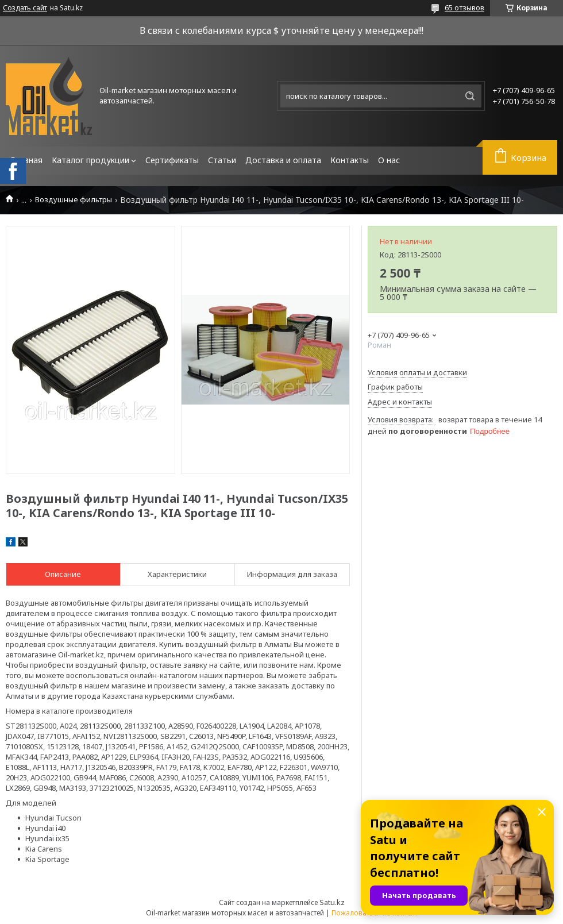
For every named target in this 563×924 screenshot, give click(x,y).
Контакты (350, 160)
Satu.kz (332, 902)
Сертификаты (172, 160)
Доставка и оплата (283, 160)
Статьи (222, 160)
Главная (26, 160)
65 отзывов (464, 7)
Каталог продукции (90, 160)
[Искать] (470, 96)
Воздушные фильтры (74, 200)
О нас (389, 160)
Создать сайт (25, 8)
